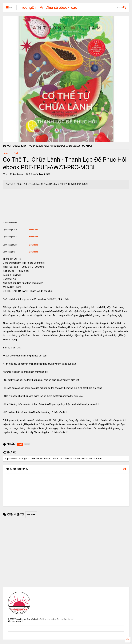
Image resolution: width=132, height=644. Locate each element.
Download (34, 230)
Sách (16, 153)
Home (6, 153)
